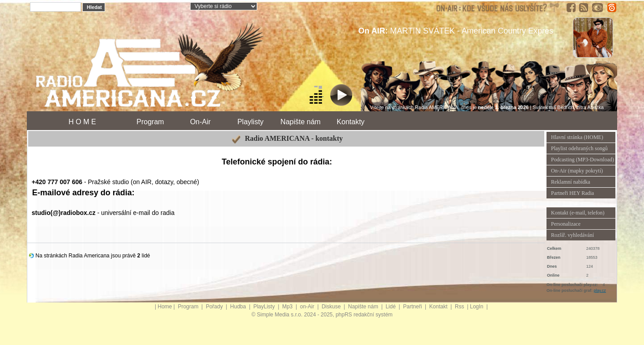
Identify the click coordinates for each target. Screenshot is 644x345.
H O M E (82, 122)
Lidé (391, 307)
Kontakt (439, 307)
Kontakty (351, 122)
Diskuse (332, 307)
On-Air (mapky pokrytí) (577, 171)
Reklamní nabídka (571, 182)
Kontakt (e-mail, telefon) (578, 213)
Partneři (413, 307)
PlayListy (265, 307)
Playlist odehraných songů (579, 148)
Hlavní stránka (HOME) (577, 137)
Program (150, 122)
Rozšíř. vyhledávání (572, 235)
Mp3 (288, 307)
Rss (460, 307)
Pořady (215, 307)
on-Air (308, 307)
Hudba (239, 307)
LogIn (477, 307)
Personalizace (566, 224)
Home (165, 307)
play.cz (600, 290)
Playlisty (251, 122)
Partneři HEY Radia (572, 193)
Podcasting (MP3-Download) (583, 160)
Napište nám (301, 122)
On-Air (200, 122)
